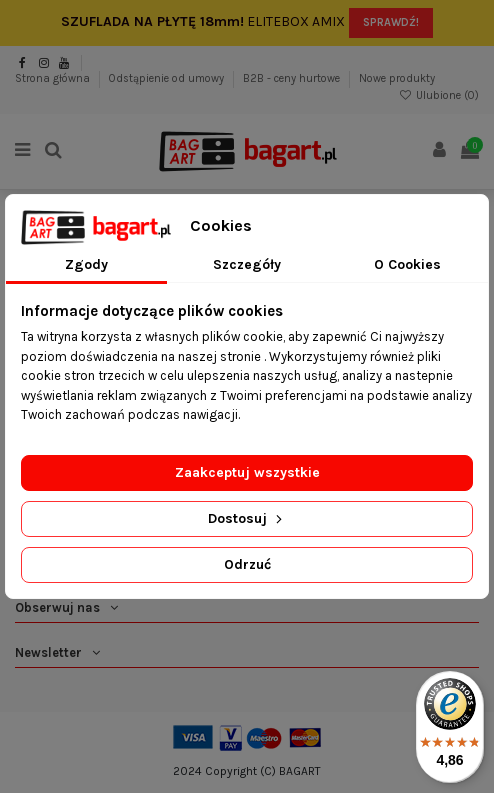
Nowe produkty (397, 78)
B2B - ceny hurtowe (293, 78)
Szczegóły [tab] (247, 264)
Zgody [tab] (86, 264)
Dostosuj (247, 518)
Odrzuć (247, 564)
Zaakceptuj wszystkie (247, 472)
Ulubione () (439, 95)
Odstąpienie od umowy (168, 78)
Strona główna (54, 78)
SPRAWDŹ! (391, 22)
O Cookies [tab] (407, 264)
